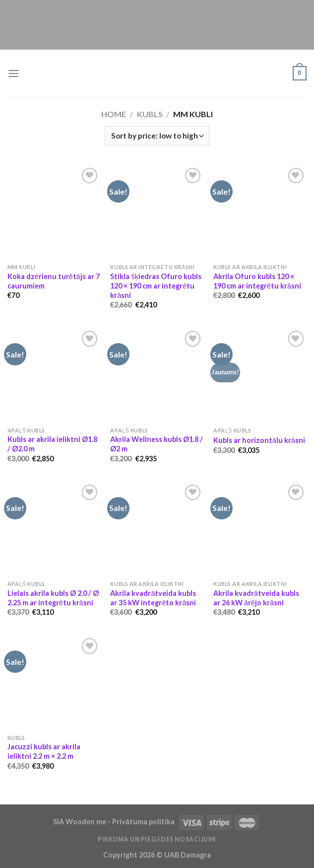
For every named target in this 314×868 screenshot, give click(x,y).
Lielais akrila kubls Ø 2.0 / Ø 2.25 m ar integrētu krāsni (53, 598)
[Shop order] (157, 136)
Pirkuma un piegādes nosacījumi (157, 839)
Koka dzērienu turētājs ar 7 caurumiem (54, 281)
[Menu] (13, 73)
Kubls (150, 114)
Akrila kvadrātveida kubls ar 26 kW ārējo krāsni (256, 598)
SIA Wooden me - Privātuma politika (115, 822)
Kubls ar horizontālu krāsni (259, 440)
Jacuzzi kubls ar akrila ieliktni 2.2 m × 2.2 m (44, 751)
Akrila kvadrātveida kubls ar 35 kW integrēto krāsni (153, 598)
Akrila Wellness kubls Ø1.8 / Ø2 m (157, 444)
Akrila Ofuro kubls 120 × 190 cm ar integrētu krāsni (257, 281)
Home (114, 114)
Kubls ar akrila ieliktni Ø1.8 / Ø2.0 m (52, 444)
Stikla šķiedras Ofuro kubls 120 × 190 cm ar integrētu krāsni (156, 286)
